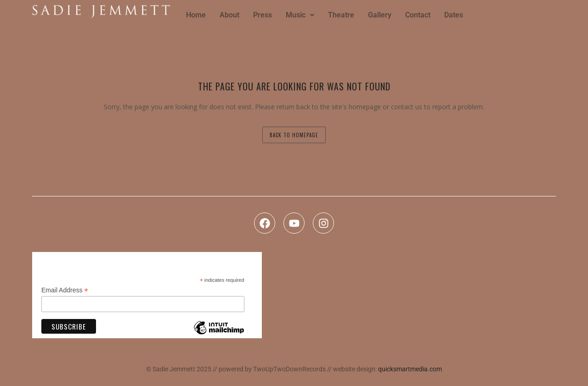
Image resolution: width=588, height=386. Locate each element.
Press (263, 15)
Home (196, 15)
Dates (454, 15)
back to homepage (294, 135)
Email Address (65, 290)
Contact (418, 15)
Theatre (341, 15)
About (229, 15)
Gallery (380, 15)
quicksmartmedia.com (410, 369)
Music (300, 15)
